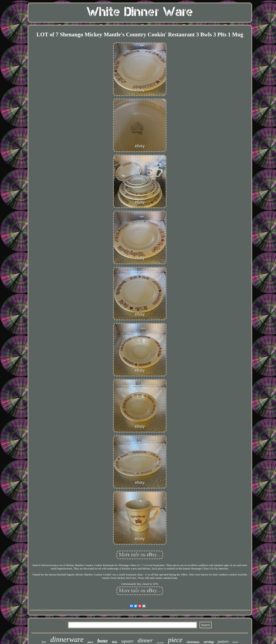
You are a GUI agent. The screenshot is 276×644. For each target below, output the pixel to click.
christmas (193, 642)
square (127, 641)
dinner (145, 640)
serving (209, 642)
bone (102, 641)
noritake (160, 643)
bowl (235, 642)
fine (44, 642)
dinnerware (67, 640)
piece (175, 640)
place (91, 642)
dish (114, 642)
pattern (223, 642)
